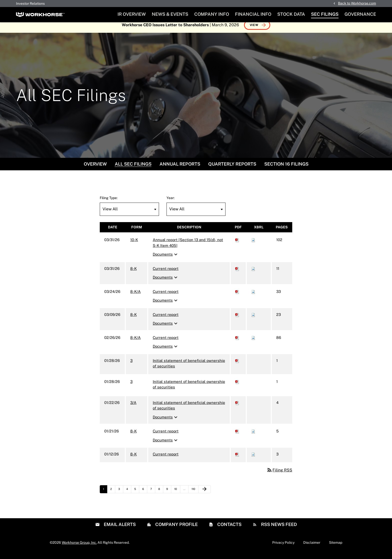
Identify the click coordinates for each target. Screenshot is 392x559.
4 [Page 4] (129, 495)
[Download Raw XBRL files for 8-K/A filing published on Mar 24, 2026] (253, 297)
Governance (360, 14)
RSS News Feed (278, 529)
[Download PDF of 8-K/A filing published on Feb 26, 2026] (237, 343)
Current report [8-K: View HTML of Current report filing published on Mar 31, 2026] (166, 273)
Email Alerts (119, 529)
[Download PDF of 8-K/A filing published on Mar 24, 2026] (237, 297)
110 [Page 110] (194, 495)
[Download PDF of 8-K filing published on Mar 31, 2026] (237, 273)
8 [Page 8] (161, 495)
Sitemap (336, 547)
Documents (166, 259)
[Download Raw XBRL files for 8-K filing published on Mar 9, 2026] (253, 320)
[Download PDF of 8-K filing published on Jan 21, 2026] (237, 436)
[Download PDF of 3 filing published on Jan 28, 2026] (237, 366)
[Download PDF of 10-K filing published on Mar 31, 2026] (237, 245)
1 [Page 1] (105, 495)
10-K (134, 245)
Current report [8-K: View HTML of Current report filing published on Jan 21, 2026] (166, 436)
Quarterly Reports (232, 169)
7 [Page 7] (153, 495)
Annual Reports (180, 169)
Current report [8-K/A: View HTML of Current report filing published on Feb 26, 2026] (166, 343)
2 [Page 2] (113, 495)
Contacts (229, 529)
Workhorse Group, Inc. (79, 547)
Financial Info (253, 14)
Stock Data (291, 14)
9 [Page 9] (169, 495)
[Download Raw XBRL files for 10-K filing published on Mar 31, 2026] (253, 245)
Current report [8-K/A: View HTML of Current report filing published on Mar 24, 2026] (166, 297)
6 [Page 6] (145, 495)
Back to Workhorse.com (357, 3)
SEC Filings (325, 14)
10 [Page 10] (177, 495)
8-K (133, 273)
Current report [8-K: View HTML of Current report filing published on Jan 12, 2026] (166, 459)
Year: (170, 203)
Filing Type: (109, 203)
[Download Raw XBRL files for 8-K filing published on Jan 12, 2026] (253, 459)
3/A (133, 408)
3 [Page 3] (121, 495)
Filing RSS (279, 475)
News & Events (170, 14)
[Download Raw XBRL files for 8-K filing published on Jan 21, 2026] (253, 436)
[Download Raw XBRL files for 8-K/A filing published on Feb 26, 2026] (253, 343)
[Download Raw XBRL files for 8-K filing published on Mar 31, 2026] (253, 273)
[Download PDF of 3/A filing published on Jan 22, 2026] (237, 408)
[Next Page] (204, 494)
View (254, 30)
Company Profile (176, 529)
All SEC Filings (133, 169)
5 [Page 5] (137, 495)
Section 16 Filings (286, 169)
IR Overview (132, 14)
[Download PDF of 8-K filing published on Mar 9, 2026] (237, 320)
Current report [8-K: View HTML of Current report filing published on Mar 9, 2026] (166, 320)
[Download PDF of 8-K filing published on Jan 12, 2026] (237, 459)
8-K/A (135, 297)
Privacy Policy (283, 547)
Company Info (212, 14)
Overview (95, 169)
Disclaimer (312, 547)
